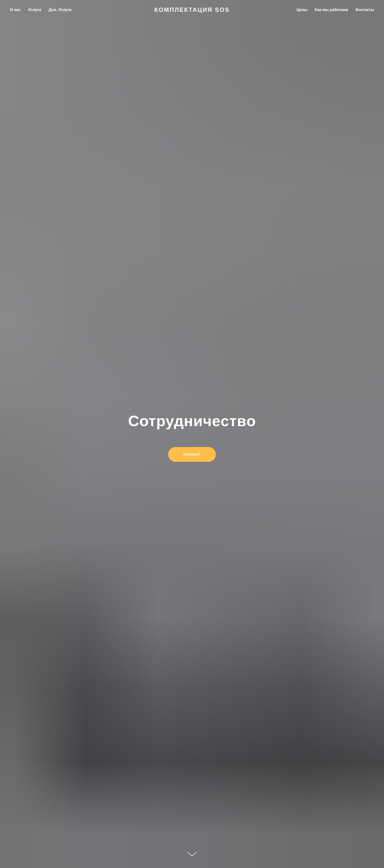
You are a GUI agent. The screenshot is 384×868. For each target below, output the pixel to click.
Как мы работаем (331, 10)
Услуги (35, 10)
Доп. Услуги (60, 10)
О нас (15, 10)
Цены (302, 10)
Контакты (365, 10)
